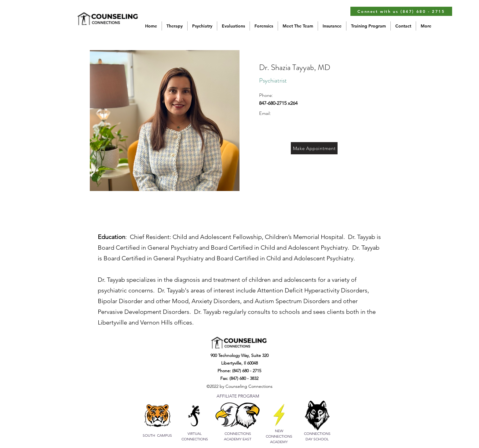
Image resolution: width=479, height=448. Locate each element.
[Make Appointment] (314, 148)
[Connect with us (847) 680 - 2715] (401, 11)
